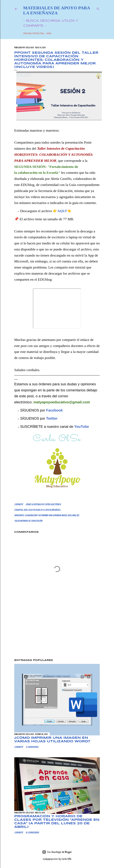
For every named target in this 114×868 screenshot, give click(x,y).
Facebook (54, 410)
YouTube (82, 427)
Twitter (52, 418)
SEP (77, 515)
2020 (25, 510)
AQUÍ (62, 211)
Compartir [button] (19, 504)
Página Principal (34, 33)
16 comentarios (32, 833)
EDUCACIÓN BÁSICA (53, 510)
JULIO (69, 515)
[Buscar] (98, 8)
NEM (74, 515)
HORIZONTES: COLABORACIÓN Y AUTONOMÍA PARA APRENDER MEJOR (40, 515)
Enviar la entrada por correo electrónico (43, 504)
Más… (49, 33)
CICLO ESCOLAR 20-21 (36, 510)
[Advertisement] (57, 631)
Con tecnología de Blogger (57, 852)
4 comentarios (32, 747)
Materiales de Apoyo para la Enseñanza (57, 10)
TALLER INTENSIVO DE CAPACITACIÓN (28, 521)
